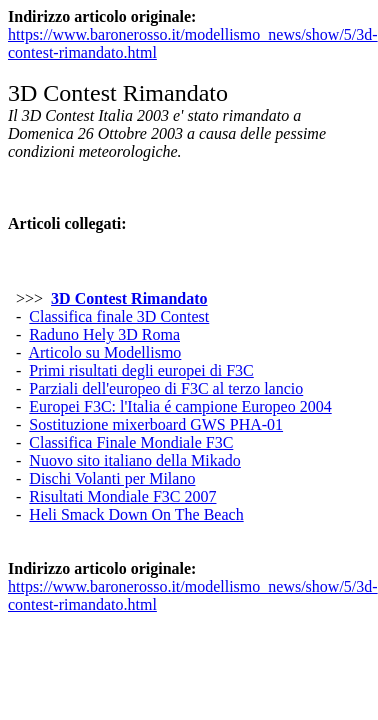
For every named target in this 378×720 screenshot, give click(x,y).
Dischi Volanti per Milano (112, 478)
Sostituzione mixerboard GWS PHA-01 (156, 424)
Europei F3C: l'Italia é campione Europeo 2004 (180, 406)
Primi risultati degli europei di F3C (141, 370)
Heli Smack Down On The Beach (136, 514)
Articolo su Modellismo (104, 352)
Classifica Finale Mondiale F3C (131, 442)
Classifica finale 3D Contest (119, 316)
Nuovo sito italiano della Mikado (135, 460)
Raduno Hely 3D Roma (104, 334)
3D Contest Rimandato (129, 298)
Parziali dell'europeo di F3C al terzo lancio (166, 388)
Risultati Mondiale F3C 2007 (122, 496)
